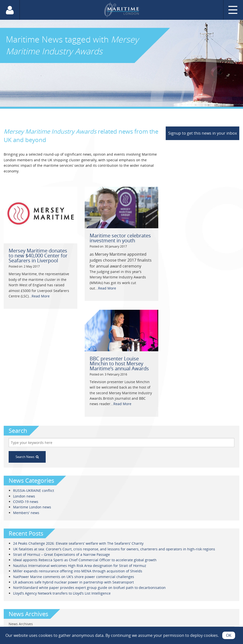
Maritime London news (32, 507)
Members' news (26, 513)
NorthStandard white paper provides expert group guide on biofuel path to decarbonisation (89, 588)
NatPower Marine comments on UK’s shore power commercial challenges (74, 577)
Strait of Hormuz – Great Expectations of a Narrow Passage (61, 554)
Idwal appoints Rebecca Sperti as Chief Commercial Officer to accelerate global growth (85, 560)
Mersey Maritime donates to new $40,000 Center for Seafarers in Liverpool (38, 256)
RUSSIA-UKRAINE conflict (34, 490)
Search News (27, 457)
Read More (41, 296)
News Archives (21, 624)
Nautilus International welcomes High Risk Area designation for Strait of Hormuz (80, 566)
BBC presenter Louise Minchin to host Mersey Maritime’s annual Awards (119, 364)
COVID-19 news (26, 502)
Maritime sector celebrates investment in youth (120, 238)
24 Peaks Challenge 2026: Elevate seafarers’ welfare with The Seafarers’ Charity (78, 543)
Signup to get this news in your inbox (202, 133)
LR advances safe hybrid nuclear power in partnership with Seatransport (73, 582)
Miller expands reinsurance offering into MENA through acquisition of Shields (78, 571)
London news (24, 496)
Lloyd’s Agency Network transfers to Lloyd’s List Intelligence (62, 593)
